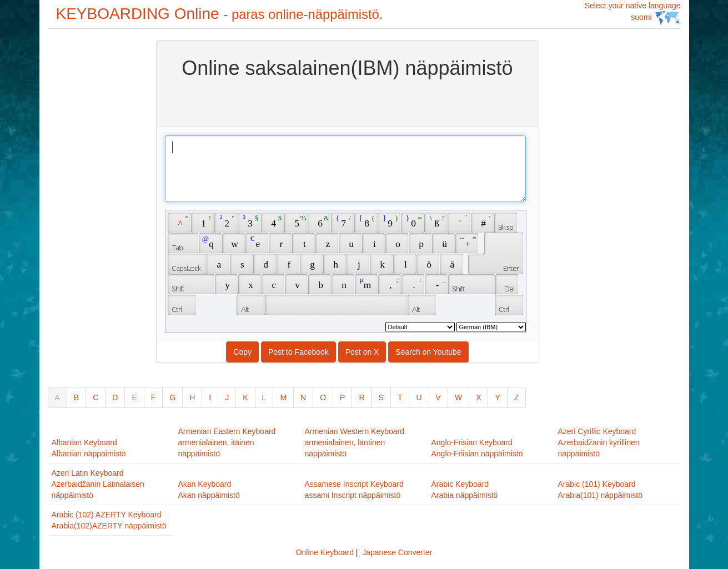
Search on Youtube (428, 352)
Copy (242, 352)
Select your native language (633, 13)
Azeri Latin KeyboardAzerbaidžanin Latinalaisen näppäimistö (98, 484)
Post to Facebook (298, 352)
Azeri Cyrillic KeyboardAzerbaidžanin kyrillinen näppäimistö (599, 442)
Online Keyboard (325, 552)
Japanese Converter (397, 552)
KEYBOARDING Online (220, 14)
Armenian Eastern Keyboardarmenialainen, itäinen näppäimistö (227, 442)
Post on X (362, 352)
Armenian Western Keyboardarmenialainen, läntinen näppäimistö (355, 442)
